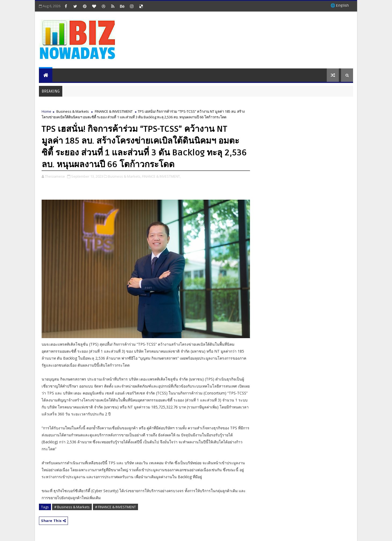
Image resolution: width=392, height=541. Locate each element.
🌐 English (340, 6)
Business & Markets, (125, 176)
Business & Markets (73, 111)
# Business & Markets (72, 507)
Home (46, 111)
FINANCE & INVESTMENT (114, 111)
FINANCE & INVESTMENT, (161, 176)
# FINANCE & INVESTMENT (115, 507)
